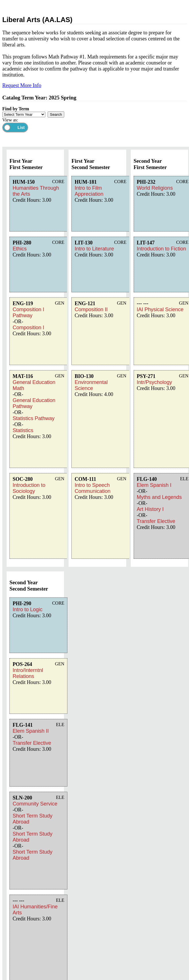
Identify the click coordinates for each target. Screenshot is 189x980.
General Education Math (34, 385)
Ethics (20, 249)
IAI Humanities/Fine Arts (35, 910)
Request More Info (22, 85)
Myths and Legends (159, 497)
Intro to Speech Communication (92, 488)
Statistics (23, 430)
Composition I (28, 328)
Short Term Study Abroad (33, 819)
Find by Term (16, 109)
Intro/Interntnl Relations (28, 673)
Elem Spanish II (31, 731)
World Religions (155, 188)
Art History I (150, 509)
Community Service (35, 804)
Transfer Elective (156, 521)
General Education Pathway (34, 403)
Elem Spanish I (154, 485)
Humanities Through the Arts (36, 191)
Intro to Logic (28, 609)
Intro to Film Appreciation (89, 191)
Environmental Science (91, 385)
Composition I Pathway (28, 312)
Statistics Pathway (34, 418)
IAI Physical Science (160, 309)
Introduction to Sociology (29, 488)
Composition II (91, 309)
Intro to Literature (94, 249)
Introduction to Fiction (161, 249)
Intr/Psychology (154, 382)
